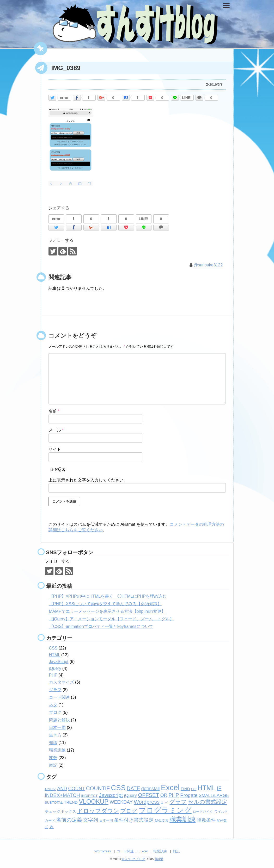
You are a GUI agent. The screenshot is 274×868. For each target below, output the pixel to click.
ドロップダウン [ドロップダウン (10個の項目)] (98, 811)
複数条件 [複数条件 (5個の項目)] (206, 820)
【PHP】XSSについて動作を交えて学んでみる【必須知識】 (105, 604)
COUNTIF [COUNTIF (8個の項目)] (98, 788)
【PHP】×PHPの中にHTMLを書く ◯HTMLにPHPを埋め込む (108, 596)
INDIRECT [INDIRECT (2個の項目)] (89, 796)
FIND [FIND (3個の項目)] (185, 789)
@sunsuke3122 (208, 265)
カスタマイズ (62, 682)
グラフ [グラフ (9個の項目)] (178, 802)
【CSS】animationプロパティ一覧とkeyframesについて (101, 626)
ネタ (53, 705)
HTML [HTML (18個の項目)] (207, 788)
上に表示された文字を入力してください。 (88, 480)
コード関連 (59, 697)
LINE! (187, 98)
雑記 (53, 765)
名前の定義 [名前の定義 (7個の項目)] (69, 820)
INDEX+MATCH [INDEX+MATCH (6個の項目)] (62, 795)
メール (56, 430)
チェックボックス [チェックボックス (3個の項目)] (60, 811)
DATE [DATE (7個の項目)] (133, 788)
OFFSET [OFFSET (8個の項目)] (148, 795)
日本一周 (57, 728)
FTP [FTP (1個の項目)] (194, 789)
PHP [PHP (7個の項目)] (174, 795)
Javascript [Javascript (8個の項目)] (111, 795)
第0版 (159, 859)
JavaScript (59, 662)
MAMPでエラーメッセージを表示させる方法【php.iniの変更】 (107, 611)
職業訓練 (57, 750)
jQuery (55, 668)
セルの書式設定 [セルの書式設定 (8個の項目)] (208, 802)
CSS (53, 648)
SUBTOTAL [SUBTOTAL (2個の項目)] (54, 803)
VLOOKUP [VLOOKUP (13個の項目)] (94, 802)
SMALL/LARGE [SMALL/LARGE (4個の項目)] (214, 795)
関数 (53, 758)
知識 (53, 743)
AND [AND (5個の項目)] (62, 789)
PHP (53, 675)
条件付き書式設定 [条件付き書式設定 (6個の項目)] (134, 820)
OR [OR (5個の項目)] (164, 795)
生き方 (55, 735)
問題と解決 (59, 720)
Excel (144, 851)
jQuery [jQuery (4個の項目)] (130, 795)
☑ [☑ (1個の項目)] (162, 803)
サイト (55, 449)
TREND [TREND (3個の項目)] (71, 802)
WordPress (103, 851)
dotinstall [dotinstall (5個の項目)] (151, 789)
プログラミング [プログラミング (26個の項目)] (165, 810)
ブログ (55, 712)
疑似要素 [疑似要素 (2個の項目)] (162, 820)
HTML (55, 655)
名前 (54, 411)
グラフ (55, 690)
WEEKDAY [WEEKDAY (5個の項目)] (121, 802)
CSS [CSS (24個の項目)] (118, 788)
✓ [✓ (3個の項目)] (166, 802)
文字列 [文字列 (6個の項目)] (91, 820)
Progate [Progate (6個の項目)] (189, 795)
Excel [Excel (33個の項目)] (170, 787)
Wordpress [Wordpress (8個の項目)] (147, 802)
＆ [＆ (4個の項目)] (51, 827)
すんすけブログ (133, 859)
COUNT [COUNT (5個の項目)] (77, 789)
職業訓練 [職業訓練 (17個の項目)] (182, 819)
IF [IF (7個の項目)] (219, 788)
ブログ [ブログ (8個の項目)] (129, 811)
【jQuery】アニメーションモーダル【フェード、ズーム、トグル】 (111, 619)
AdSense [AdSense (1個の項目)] (50, 789)
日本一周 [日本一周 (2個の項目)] (106, 820)
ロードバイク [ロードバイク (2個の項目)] (203, 812)
